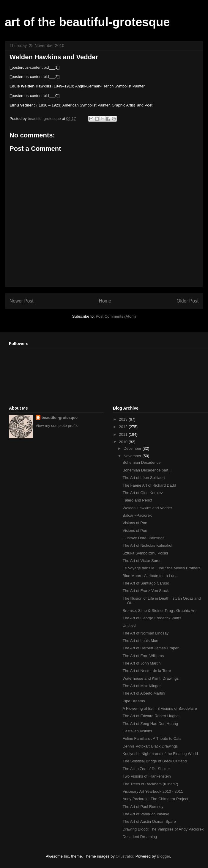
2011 (124, 434)
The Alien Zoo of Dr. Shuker (146, 769)
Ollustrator (124, 856)
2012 (124, 427)
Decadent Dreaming (140, 837)
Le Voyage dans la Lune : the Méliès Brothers (161, 568)
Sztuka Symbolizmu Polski (145, 553)
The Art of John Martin (141, 663)
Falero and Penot (137, 500)
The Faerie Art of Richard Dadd (149, 485)
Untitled (129, 625)
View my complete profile (57, 426)
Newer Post (22, 301)
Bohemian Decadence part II (147, 470)
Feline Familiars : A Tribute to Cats (152, 738)
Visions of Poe (135, 523)
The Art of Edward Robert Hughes (151, 716)
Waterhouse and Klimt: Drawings (151, 678)
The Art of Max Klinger (142, 686)
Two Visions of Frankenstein (146, 776)
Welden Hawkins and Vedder (147, 508)
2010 (124, 442)
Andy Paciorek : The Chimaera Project (155, 799)
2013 (124, 419)
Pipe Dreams (134, 701)
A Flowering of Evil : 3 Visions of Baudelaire (160, 708)
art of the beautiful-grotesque (87, 22)
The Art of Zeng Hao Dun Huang (150, 724)
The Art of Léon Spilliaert (144, 478)
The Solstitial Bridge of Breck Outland (155, 761)
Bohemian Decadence (141, 462)
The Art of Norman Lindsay (145, 633)
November (133, 456)
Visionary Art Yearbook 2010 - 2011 (153, 791)
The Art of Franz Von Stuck (145, 591)
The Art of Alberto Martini (144, 693)
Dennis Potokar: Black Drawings (150, 746)
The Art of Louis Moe (140, 641)
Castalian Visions (137, 731)
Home (105, 301)
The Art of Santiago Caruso (146, 583)
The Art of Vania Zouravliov (146, 814)
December (133, 448)
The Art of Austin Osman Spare (149, 821)
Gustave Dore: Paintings (143, 538)
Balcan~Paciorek (137, 515)
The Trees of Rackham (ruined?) (150, 784)
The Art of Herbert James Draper (151, 648)
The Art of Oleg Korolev (142, 493)
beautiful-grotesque (60, 417)
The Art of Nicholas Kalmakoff (148, 545)
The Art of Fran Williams (143, 656)
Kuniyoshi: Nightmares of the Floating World (160, 754)
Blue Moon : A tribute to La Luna (150, 576)
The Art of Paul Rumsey (143, 807)
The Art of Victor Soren (142, 561)
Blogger (163, 856)
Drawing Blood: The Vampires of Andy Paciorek (163, 829)
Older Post (187, 301)
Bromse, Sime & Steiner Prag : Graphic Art (159, 611)
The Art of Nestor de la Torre (147, 671)
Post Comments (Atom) (116, 316)
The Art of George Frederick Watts (152, 618)
